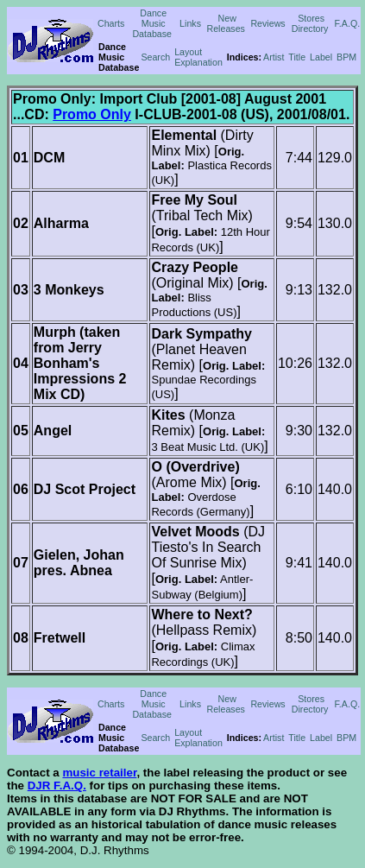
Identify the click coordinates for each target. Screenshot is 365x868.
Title (297, 57)
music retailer (99, 773)
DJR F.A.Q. (57, 786)
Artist (274, 57)
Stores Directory (310, 23)
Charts (111, 23)
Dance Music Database (152, 23)
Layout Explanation (198, 57)
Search (155, 57)
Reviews (267, 23)
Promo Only (92, 114)
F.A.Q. (348, 23)
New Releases (225, 23)
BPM (346, 57)
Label (321, 57)
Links (190, 23)
